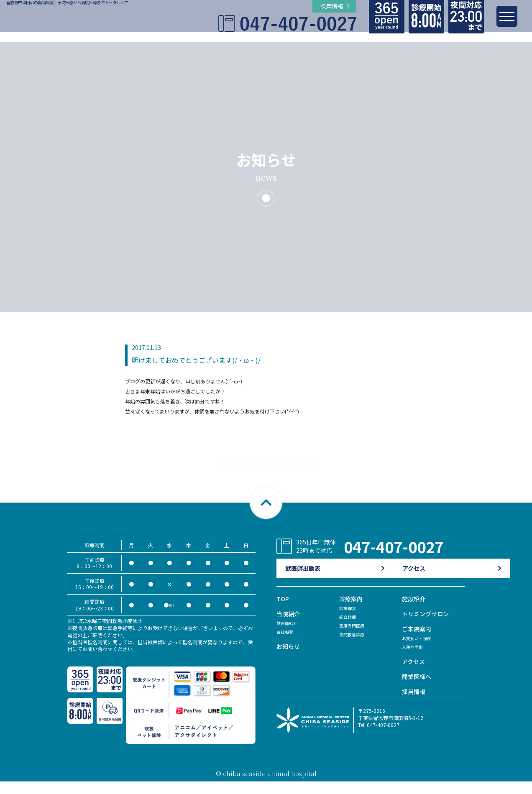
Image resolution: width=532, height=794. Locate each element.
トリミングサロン (427, 626)
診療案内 (352, 611)
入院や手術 (414, 659)
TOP (283, 611)
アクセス (414, 674)
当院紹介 (289, 626)
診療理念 (349, 620)
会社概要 (286, 644)
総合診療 (349, 629)
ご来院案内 (418, 641)
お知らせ (289, 659)
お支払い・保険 (419, 650)
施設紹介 (414, 611)
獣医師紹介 (289, 635)
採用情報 (414, 704)
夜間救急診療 (354, 647)
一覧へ (266, 468)
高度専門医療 (354, 638)
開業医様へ (418, 689)
